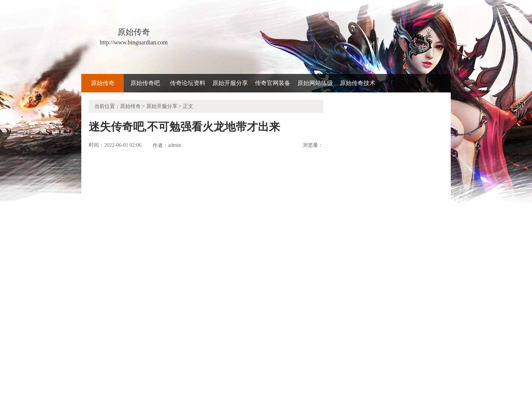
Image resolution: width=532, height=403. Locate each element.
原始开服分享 (230, 83)
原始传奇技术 (358, 83)
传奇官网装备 (273, 83)
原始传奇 (103, 83)
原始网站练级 (315, 83)
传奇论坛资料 (188, 83)
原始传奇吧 (145, 83)
